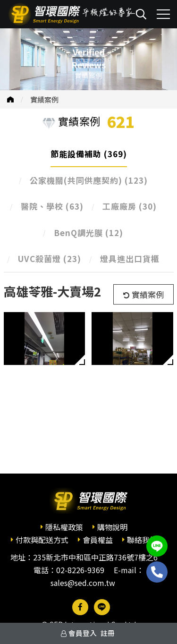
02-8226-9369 (80, 570)
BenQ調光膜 (88, 233)
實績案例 (44, 99)
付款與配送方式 (42, 540)
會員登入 (83, 633)
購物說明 (112, 527)
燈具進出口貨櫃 (130, 258)
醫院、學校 (52, 206)
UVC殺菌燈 (50, 258)
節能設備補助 (89, 154)
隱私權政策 (64, 527)
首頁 (10, 99)
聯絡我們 (142, 540)
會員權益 (98, 540)
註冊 (108, 633)
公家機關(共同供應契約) (89, 180)
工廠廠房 (130, 206)
